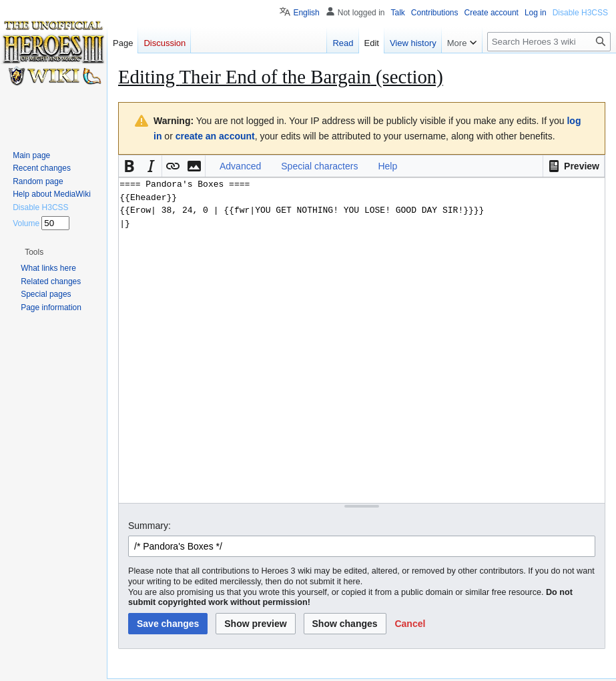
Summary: (149, 526)
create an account (215, 136)
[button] (574, 166)
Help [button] (387, 166)
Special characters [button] (319, 166)
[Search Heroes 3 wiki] (549, 42)
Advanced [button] (240, 166)
